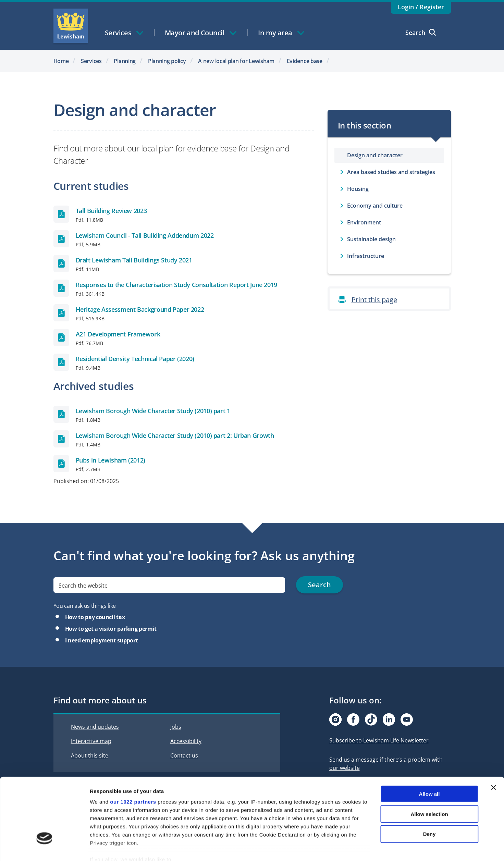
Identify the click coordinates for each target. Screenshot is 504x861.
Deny (429, 795)
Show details (360, 847)
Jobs (176, 727)
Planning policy (167, 61)
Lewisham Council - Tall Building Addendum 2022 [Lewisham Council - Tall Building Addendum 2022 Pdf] (145, 235)
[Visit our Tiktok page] (371, 719)
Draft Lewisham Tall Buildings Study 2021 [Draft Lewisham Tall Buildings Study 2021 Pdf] (134, 260)
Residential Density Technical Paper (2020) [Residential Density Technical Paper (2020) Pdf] (135, 359)
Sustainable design (371, 239)
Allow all (429, 755)
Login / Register (421, 7)
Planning (125, 61)
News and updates (95, 727)
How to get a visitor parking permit (111, 629)
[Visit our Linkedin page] (389, 719)
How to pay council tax (95, 617)
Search (421, 33)
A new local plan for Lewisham (236, 61)
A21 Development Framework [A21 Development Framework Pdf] (118, 334)
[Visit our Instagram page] (335, 719)
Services (91, 61)
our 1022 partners (133, 763)
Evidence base (305, 61)
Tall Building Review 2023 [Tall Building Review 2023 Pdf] (111, 211)
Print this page (374, 300)
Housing (358, 189)
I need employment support (102, 640)
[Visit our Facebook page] (353, 719)
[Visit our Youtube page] (407, 719)
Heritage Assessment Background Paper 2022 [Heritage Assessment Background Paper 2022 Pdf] (140, 309)
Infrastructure (366, 256)
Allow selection (429, 775)
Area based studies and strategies (391, 172)
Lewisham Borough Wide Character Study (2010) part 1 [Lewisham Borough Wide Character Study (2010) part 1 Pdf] (153, 411)
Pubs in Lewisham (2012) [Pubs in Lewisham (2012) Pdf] (111, 460)
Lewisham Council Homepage (71, 26)
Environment (364, 222)
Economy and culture (375, 206)
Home (61, 61)
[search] (169, 585)
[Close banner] (493, 749)
